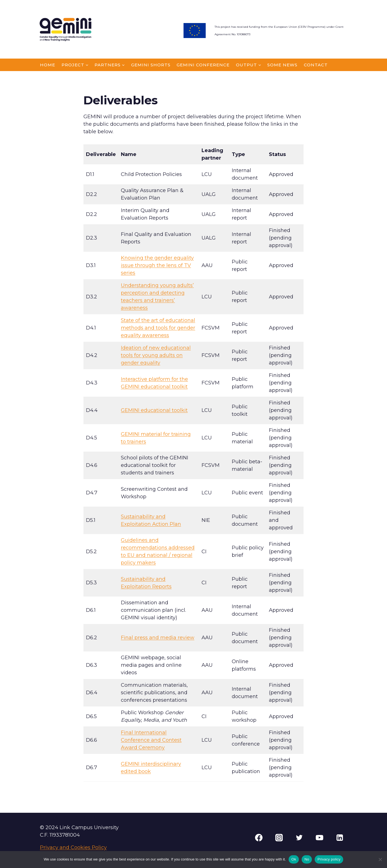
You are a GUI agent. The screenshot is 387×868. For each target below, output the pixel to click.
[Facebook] (259, 838)
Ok (294, 859)
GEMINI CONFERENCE (203, 65)
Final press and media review (158, 638)
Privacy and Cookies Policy (73, 847)
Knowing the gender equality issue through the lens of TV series (157, 265)
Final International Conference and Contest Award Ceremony (151, 740)
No (307, 859)
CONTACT (316, 65)
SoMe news (282, 65)
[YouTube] (319, 838)
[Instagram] (279, 838)
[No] (380, 859)
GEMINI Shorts (151, 65)
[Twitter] (299, 838)
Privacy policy (329, 859)
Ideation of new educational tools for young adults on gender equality (156, 355)
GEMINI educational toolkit (154, 410)
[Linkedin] (340, 838)
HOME (48, 65)
